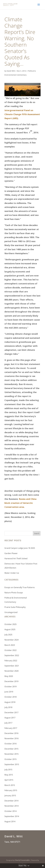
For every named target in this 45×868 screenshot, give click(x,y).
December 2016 (11, 733)
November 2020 (11, 671)
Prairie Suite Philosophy (15, 607)
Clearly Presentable (22, 860)
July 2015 (8, 770)
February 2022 (11, 661)
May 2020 (9, 676)
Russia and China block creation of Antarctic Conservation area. (20, 503)
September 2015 (12, 764)
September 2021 (12, 666)
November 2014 (11, 806)
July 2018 (8, 707)
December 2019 (11, 681)
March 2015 (10, 785)
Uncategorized (11, 612)
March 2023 (10, 645)
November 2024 (11, 640)
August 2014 (10, 821)
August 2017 (10, 718)
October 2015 (10, 759)
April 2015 (9, 780)
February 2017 (11, 728)
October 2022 (10, 650)
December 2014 (11, 801)
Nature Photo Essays (14, 593)
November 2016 (11, 738)
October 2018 (10, 697)
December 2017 (11, 712)
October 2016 (10, 744)
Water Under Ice (12, 573)
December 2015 (11, 749)
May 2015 (9, 775)
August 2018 (10, 702)
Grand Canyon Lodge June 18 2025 (20, 548)
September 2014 (12, 816)
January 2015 (10, 796)
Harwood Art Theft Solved (16, 559)
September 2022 (12, 655)
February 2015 (11, 790)
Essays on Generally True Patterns (20, 587)
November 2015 (11, 754)
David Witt (11, 71)
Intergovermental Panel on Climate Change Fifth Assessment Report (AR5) (22, 114)
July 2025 (8, 635)
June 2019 (9, 692)
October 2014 (10, 811)
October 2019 (10, 687)
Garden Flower (11, 553)
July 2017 (8, 723)
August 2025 (10, 629)
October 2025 (10, 624)
